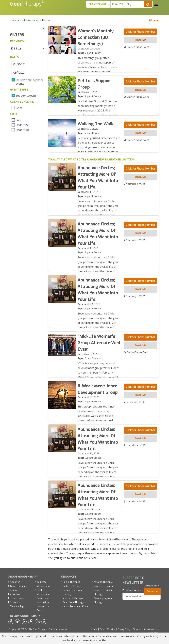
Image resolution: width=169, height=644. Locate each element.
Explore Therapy (72, 586)
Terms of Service (86, 558)
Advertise (15, 594)
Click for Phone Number (140, 32)
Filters (154, 20)
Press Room (17, 598)
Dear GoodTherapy (73, 602)
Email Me (140, 40)
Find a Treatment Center (76, 606)
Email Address (132, 590)
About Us (15, 582)
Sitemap (137, 629)
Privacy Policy (124, 629)
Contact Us (43, 606)
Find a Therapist (71, 582)
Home (94, 629)
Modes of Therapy (73, 598)
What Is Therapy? (103, 582)
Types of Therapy (103, 586)
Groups (41, 610)
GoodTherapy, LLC (41, 629)
